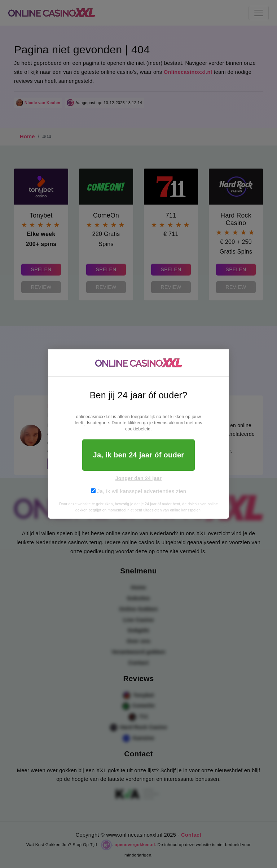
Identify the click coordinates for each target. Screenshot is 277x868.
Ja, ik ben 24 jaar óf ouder (139, 455)
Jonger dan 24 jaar (139, 478)
